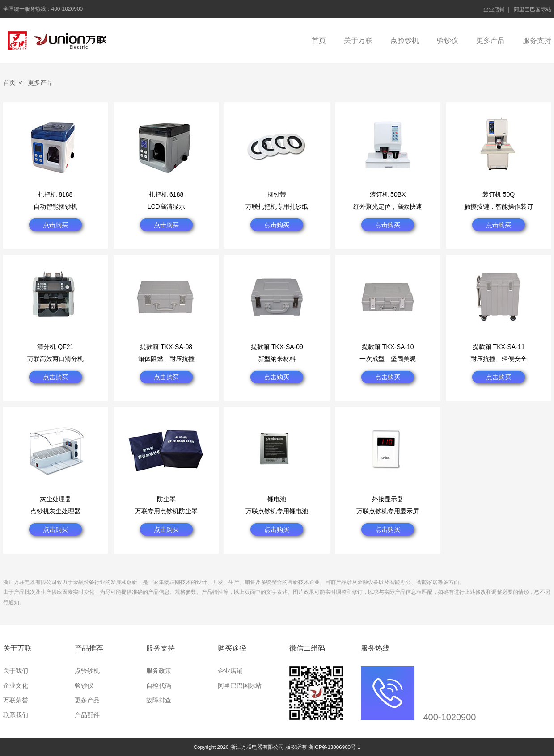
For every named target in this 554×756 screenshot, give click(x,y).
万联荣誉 (16, 700)
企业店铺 (494, 9)
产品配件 (87, 715)
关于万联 (358, 40)
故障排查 (159, 700)
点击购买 (55, 225)
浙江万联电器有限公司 (57, 40)
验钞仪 (448, 40)
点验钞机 (405, 40)
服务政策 (159, 671)
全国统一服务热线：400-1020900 (43, 9)
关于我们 (16, 671)
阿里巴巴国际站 (533, 9)
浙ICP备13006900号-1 (334, 747)
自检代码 (159, 685)
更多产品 (491, 40)
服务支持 (537, 40)
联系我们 (16, 715)
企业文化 (16, 685)
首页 (319, 40)
